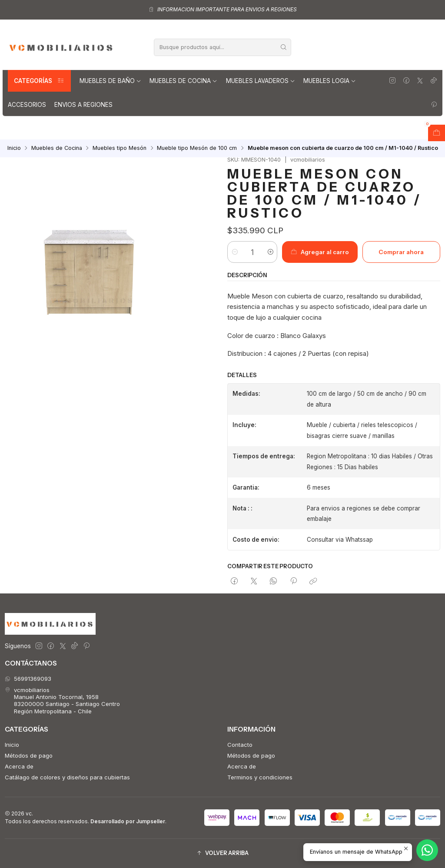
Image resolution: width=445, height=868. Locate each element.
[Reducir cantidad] (234, 252)
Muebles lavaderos (261, 81)
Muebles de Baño (110, 81)
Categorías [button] (39, 81)
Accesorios (27, 105)
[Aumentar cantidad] (270, 252)
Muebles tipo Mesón (120, 148)
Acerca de (19, 766)
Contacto (240, 745)
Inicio (14, 148)
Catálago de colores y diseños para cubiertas (67, 777)
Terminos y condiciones (260, 777)
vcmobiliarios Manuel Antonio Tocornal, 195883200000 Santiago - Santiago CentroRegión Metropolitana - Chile (62, 701)
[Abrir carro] (437, 133)
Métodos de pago (29, 755)
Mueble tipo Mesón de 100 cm (197, 148)
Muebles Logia (330, 81)
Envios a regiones (83, 105)
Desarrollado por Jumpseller (128, 821)
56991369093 (28, 679)
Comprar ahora (401, 252)
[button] (222, 853)
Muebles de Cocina (183, 81)
